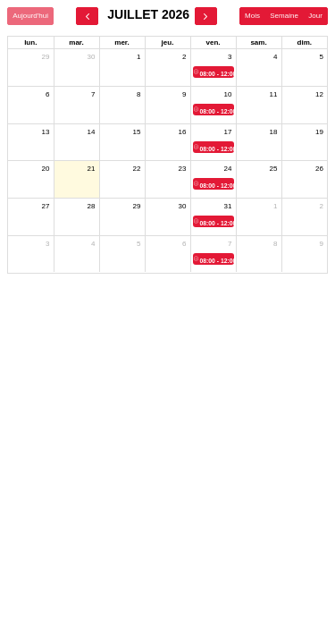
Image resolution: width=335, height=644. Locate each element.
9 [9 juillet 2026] (184, 94)
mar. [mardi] (76, 42)
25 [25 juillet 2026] (274, 169)
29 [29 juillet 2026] (137, 206)
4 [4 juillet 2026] (275, 57)
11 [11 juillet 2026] (274, 94)
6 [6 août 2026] (184, 244)
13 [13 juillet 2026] (46, 132)
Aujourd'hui (30, 16)
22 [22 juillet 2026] (137, 169)
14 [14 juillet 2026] (92, 132)
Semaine (284, 16)
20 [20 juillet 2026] (46, 169)
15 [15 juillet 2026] (137, 132)
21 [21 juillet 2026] (92, 169)
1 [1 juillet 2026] (138, 57)
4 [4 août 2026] (93, 244)
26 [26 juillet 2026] (319, 169)
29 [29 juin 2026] (46, 57)
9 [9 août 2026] (322, 244)
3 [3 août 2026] (47, 244)
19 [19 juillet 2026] (319, 132)
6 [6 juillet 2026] (47, 94)
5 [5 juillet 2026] (322, 57)
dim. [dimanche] (305, 42)
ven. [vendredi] (213, 42)
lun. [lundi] (30, 42)
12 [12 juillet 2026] (319, 94)
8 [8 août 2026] (275, 244)
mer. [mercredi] (121, 42)
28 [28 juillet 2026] (92, 206)
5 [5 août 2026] (138, 244)
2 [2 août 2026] (322, 206)
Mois (252, 16)
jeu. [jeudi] (168, 42)
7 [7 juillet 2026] (93, 94)
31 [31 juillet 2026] (228, 206)
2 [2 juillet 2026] (184, 57)
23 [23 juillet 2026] (183, 169)
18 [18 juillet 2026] (274, 132)
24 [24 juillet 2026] (228, 169)
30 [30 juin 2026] (92, 57)
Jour (315, 16)
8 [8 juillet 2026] (138, 94)
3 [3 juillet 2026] (230, 57)
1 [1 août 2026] (275, 206)
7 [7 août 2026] (230, 244)
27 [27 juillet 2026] (46, 206)
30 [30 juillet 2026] (183, 206)
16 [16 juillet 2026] (183, 132)
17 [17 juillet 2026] (228, 132)
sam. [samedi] (258, 42)
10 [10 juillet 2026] (228, 94)
